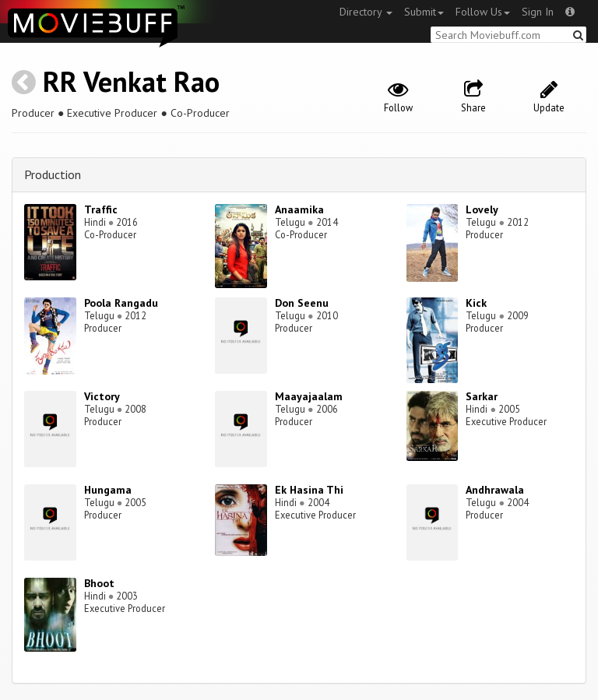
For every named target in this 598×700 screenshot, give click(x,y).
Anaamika (299, 209)
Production (53, 174)
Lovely (482, 209)
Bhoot (99, 583)
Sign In (538, 12)
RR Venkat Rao (131, 81)
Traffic (101, 209)
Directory (366, 12)
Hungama (108, 490)
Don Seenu (302, 303)
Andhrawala (495, 490)
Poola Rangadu (121, 303)
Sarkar (482, 396)
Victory (102, 396)
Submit (424, 12)
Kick (476, 303)
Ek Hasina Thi (309, 490)
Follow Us (483, 12)
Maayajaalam (309, 396)
